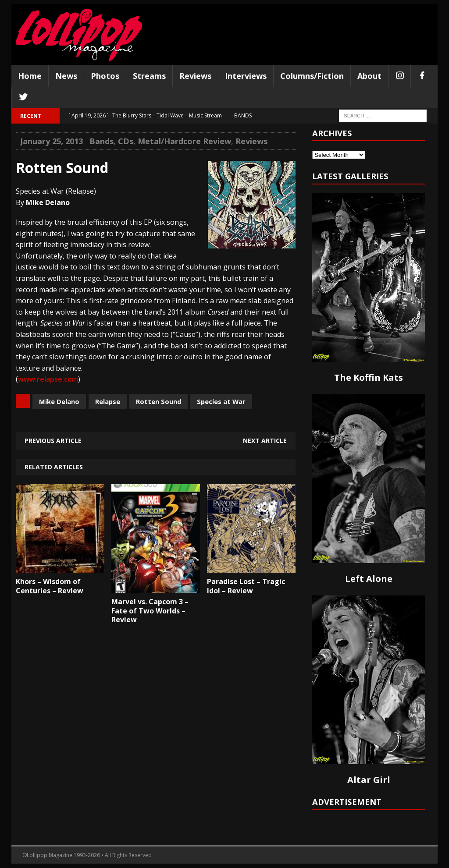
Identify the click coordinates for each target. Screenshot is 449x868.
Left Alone (369, 579)
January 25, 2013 (52, 141)
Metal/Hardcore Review (184, 141)
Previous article (53, 441)
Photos (105, 76)
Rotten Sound (159, 401)
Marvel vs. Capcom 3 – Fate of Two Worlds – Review (150, 611)
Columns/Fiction (312, 76)
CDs (126, 141)
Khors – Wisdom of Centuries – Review (50, 586)
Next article (265, 441)
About (369, 76)
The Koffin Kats (369, 377)
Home (30, 76)
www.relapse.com (48, 379)
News (66, 76)
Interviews (246, 76)
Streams (149, 76)
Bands (102, 141)
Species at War (221, 401)
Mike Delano (59, 401)
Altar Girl (369, 780)
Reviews (195, 76)
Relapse (108, 401)
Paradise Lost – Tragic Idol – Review (246, 586)
